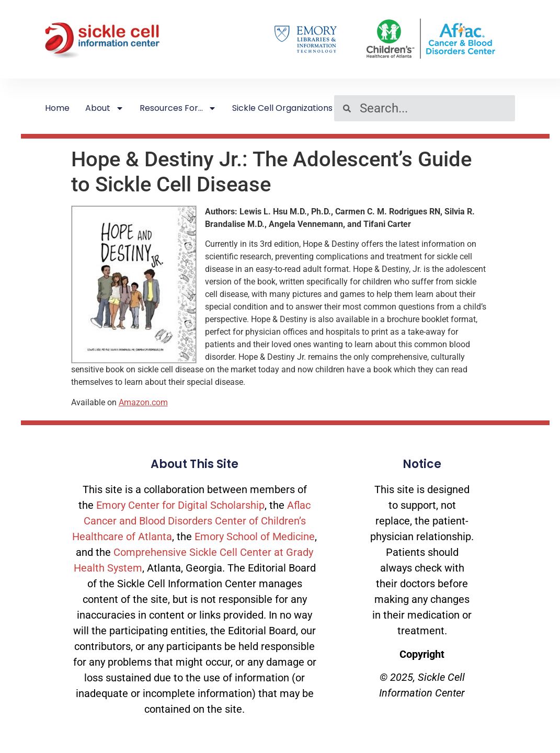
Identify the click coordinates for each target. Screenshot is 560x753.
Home (57, 108)
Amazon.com (143, 402)
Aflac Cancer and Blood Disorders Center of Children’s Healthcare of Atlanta (191, 521)
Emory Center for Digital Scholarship (180, 505)
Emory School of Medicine (255, 537)
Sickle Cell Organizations (282, 108)
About (105, 108)
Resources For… (178, 108)
